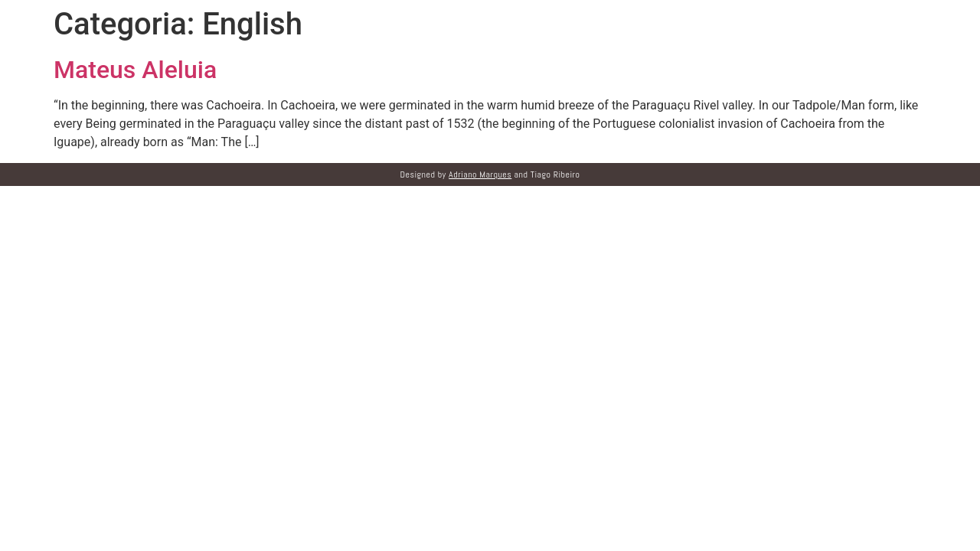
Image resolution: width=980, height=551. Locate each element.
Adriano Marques (480, 174)
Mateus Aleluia (135, 70)
